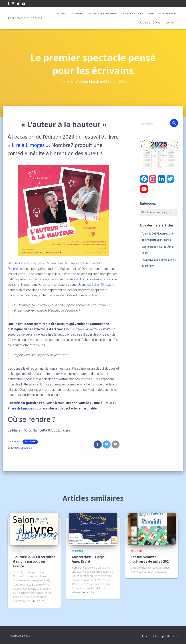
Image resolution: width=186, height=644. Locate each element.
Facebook (9, 4)
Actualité (77, 14)
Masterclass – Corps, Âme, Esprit (89, 559)
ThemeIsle (172, 636)
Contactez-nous (20, 635)
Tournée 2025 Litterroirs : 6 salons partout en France (34, 561)
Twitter (18, 4)
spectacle (26, 447)
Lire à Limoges (28, 145)
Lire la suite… (39, 601)
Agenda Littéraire (150, 23)
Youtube (24, 4)
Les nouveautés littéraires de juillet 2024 (150, 559)
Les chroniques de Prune (102, 14)
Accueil (61, 14)
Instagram (13, 4)
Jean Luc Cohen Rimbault (96, 284)
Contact (171, 23)
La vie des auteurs (132, 14)
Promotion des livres (162, 14)
